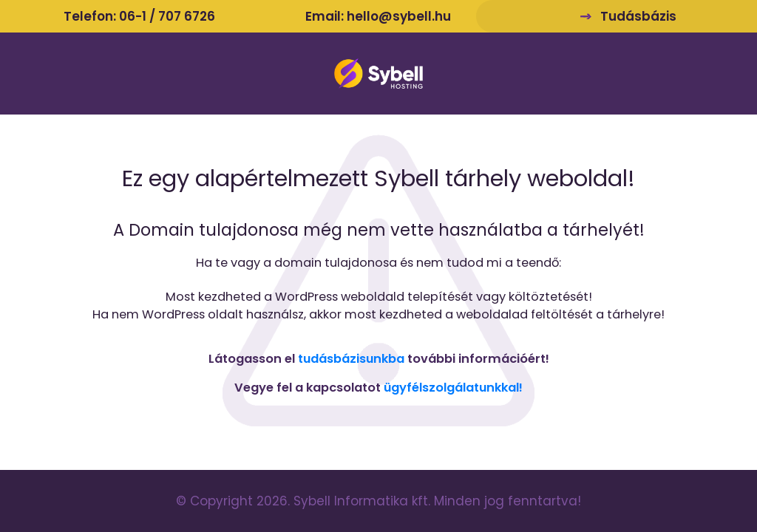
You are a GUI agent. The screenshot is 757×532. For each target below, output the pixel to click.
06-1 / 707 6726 (167, 16)
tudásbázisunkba (351, 359)
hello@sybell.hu (399, 16)
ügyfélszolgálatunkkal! (453, 388)
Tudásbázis (638, 16)
